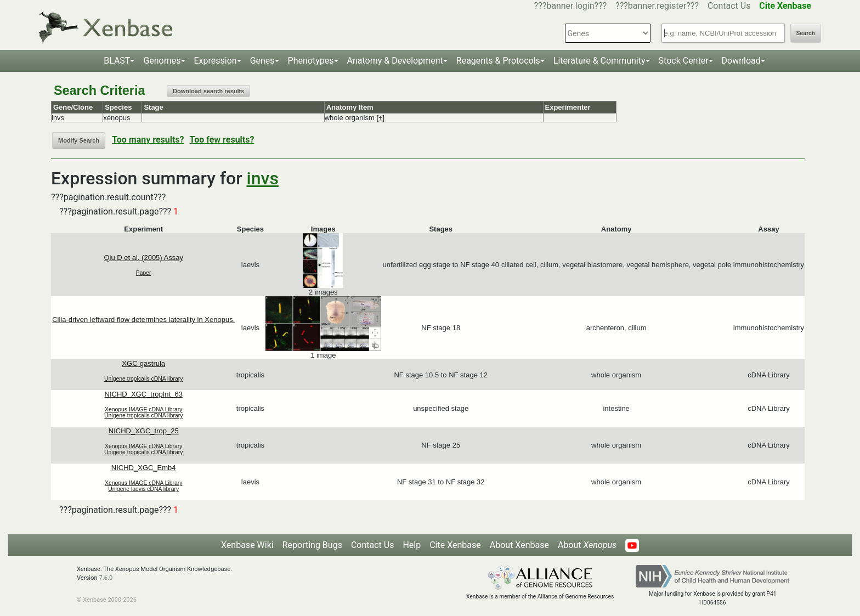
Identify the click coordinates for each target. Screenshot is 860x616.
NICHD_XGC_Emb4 (144, 468)
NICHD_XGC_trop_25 (144, 431)
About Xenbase (519, 545)
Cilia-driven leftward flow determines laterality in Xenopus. (143, 320)
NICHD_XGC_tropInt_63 (144, 394)
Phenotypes (311, 61)
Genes (262, 61)
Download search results (208, 91)
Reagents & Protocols (498, 61)
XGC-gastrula (143, 363)
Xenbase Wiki (247, 545)
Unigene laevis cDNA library (143, 489)
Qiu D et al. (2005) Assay (143, 258)
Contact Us (729, 6)
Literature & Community (599, 61)
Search (806, 33)
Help (412, 545)
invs (263, 178)
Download (741, 61)
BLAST (117, 61)
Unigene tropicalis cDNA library (143, 379)
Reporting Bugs (312, 545)
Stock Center (684, 61)
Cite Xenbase (455, 545)
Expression (216, 61)
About (587, 545)
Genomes (162, 61)
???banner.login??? (571, 6)
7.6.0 (106, 578)
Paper (144, 273)
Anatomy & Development (395, 61)
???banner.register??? (657, 6)
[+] (380, 118)
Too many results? (148, 140)
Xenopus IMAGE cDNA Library (144, 409)
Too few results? (222, 140)
